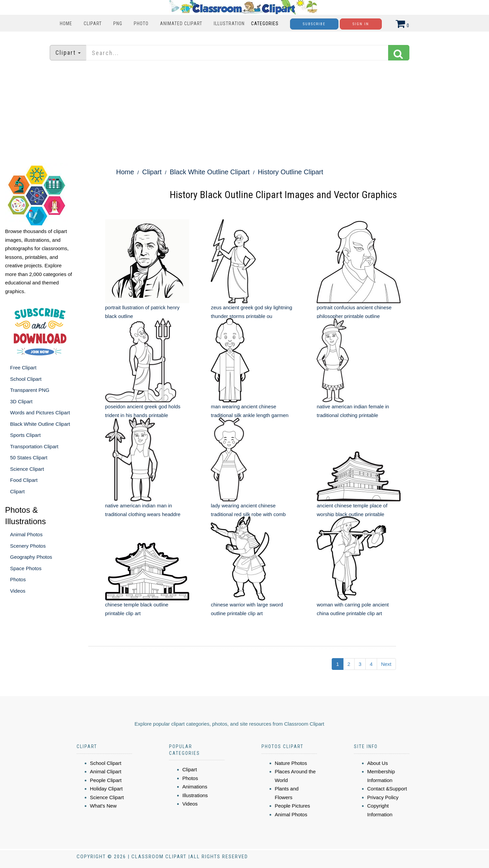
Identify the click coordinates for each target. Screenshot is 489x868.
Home (66, 24)
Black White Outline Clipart (40, 424)
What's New (104, 806)
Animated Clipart (181, 24)
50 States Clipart (29, 458)
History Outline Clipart (291, 172)
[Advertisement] (245, 112)
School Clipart (26, 379)
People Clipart (106, 780)
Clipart (93, 24)
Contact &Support (387, 789)
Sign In (361, 24)
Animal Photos (26, 534)
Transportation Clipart (34, 446)
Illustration (229, 24)
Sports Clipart (25, 435)
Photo (141, 24)
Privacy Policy (383, 797)
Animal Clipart (106, 771)
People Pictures (293, 806)
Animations (195, 787)
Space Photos (26, 568)
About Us (378, 763)
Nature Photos (291, 763)
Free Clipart (23, 368)
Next (386, 664)
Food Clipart (24, 480)
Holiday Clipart (107, 789)
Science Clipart (27, 469)
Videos (18, 591)
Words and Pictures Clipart (40, 413)
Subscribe (314, 24)
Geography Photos (31, 557)
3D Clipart (21, 401)
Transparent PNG (30, 390)
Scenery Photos (28, 546)
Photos (18, 579)
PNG (118, 24)
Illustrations (195, 795)
